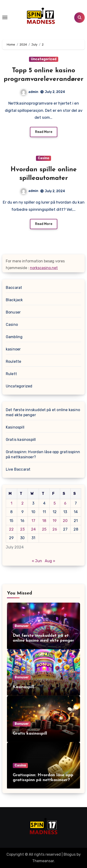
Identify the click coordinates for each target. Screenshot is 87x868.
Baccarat (14, 288)
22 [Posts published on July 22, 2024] (11, 529)
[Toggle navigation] (5, 17)
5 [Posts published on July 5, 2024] (55, 503)
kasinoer (13, 349)
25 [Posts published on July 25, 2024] (44, 529)
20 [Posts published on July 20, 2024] (65, 521)
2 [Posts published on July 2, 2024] (23, 503)
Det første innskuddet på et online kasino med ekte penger (43, 412)
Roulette (14, 361)
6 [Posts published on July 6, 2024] (65, 503)
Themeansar (43, 861)
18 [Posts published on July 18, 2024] (44, 521)
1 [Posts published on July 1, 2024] (11, 503)
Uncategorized (44, 59)
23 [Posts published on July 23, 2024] (22, 529)
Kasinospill (15, 427)
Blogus (70, 854)
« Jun (37, 561)
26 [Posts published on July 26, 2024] (55, 529)
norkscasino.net (44, 268)
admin (29, 92)
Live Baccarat (18, 469)
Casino (43, 158)
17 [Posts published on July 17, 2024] (33, 521)
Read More (44, 132)
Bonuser (13, 312)
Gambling (14, 337)
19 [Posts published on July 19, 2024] (55, 521)
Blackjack (14, 300)
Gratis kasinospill (21, 440)
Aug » (50, 561)
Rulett (11, 374)
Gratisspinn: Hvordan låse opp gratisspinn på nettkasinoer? (43, 454)
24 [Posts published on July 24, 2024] (33, 529)
